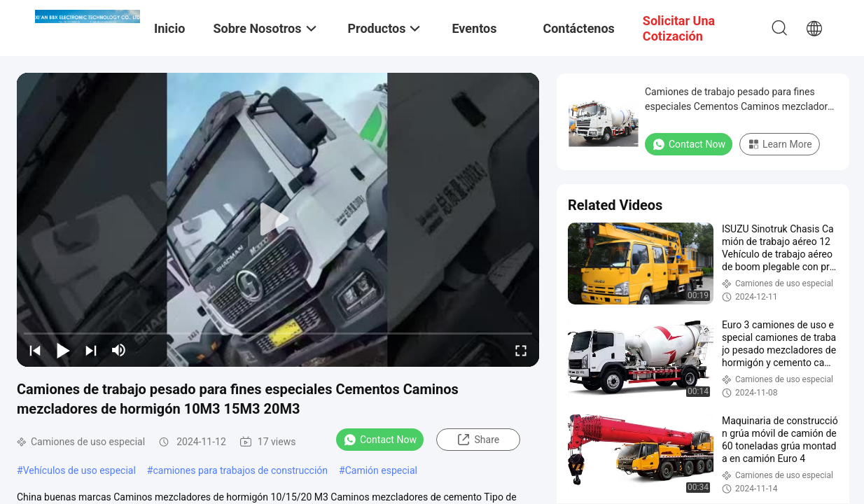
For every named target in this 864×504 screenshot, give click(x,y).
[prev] (35, 350)
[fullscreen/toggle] (521, 350)
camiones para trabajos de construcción (240, 470)
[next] (91, 350)
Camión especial (381, 470)
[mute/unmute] (119, 350)
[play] (278, 220)
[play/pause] (63, 350)
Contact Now (380, 440)
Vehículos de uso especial (79, 470)
